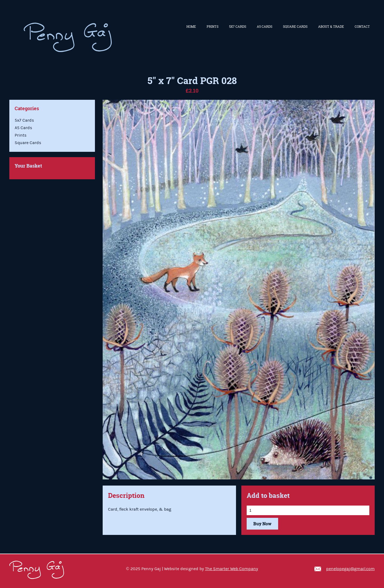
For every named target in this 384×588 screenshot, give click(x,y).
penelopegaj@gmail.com (350, 569)
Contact (362, 27)
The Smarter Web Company (232, 569)
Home (191, 27)
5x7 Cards (238, 27)
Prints (213, 27)
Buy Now (262, 524)
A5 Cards (265, 27)
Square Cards (295, 27)
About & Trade (331, 27)
